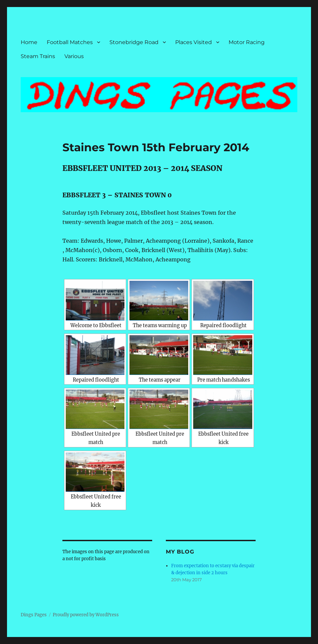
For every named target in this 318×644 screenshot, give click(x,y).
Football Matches (70, 42)
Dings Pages (34, 615)
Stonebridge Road (134, 42)
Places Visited (194, 42)
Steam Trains (38, 56)
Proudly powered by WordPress (86, 615)
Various (74, 56)
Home (29, 42)
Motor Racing (247, 42)
